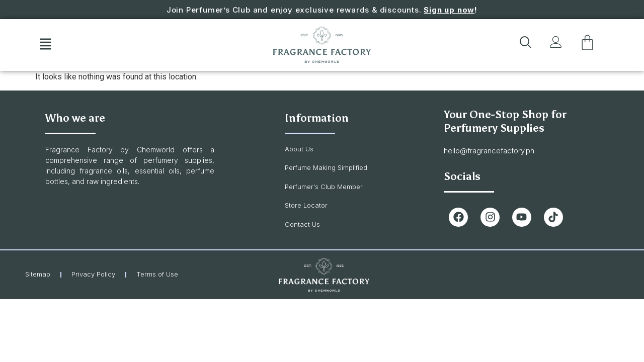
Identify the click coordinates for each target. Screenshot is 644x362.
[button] (45, 45)
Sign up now (449, 10)
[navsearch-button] (523, 45)
